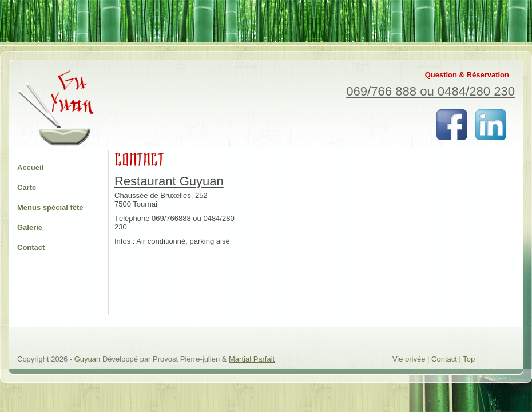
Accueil (30, 167)
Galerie (30, 227)
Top (469, 359)
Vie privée (409, 359)
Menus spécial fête (50, 207)
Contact (31, 247)
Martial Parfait (252, 359)
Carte (27, 187)
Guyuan (88, 359)
